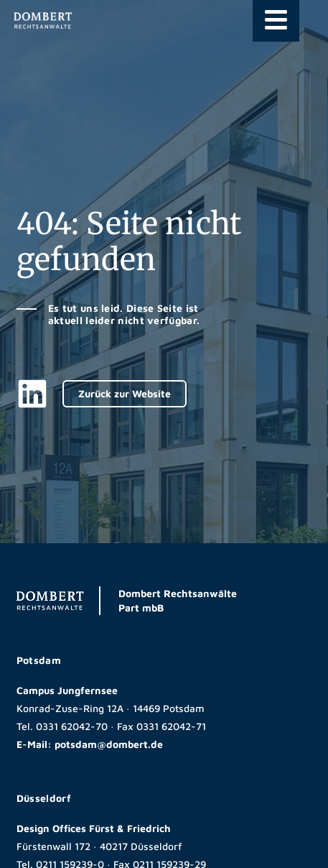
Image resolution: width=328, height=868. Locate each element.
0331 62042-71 (171, 726)
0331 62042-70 (72, 726)
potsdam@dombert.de (109, 744)
